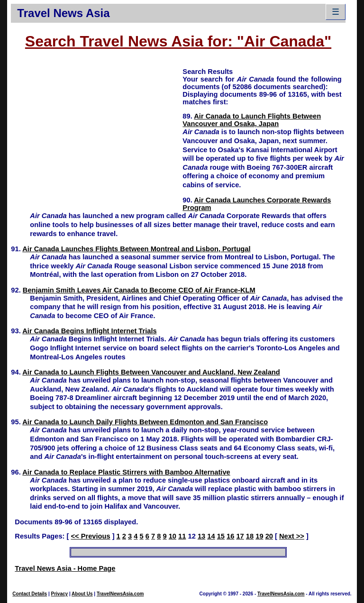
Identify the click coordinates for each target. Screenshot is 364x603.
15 (221, 536)
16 (230, 536)
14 (211, 536)
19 (259, 536)
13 (201, 536)
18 (250, 536)
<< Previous (90, 536)
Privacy (60, 594)
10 (173, 536)
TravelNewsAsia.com (120, 594)
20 (269, 536)
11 (182, 536)
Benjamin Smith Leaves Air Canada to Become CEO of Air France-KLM (139, 290)
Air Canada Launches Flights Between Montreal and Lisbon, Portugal (136, 249)
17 (240, 536)
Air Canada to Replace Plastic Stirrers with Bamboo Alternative (126, 472)
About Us (82, 594)
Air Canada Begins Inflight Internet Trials (89, 331)
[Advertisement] (97, 133)
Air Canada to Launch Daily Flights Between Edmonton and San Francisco (145, 422)
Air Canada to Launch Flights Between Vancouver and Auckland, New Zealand (151, 372)
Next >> (292, 536)
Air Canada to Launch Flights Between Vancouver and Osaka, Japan (252, 120)
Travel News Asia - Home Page (65, 568)
